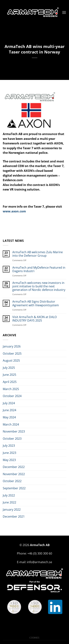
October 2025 (12, 354)
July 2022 (9, 495)
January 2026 (12, 346)
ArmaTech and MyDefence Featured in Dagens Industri (39, 269)
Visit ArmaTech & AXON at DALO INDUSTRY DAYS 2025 (34, 319)
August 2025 (11, 360)
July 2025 (9, 368)
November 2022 (14, 474)
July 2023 (9, 446)
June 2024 (9, 410)
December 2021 (14, 516)
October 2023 (12, 439)
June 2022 (9, 502)
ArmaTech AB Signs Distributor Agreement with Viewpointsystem (36, 303)
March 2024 (11, 424)
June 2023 (9, 453)
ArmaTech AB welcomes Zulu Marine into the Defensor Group (38, 254)
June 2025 (9, 375)
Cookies (34, 638)
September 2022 (14, 488)
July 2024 (9, 403)
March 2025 (11, 389)
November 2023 (14, 431)
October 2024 (12, 396)
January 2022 (12, 510)
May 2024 (9, 417)
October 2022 (12, 481)
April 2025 (10, 382)
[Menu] (64, 12)
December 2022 (14, 467)
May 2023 (9, 460)
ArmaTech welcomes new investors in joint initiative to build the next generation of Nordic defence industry (39, 286)
